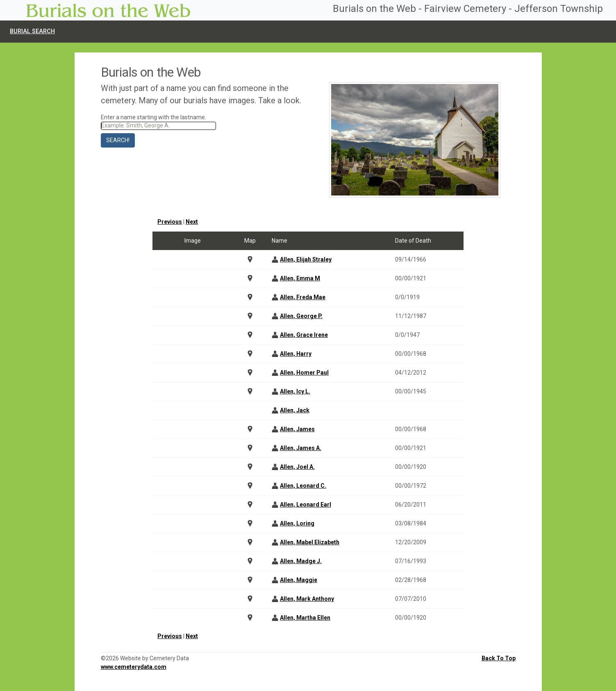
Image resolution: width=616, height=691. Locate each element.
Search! (118, 140)
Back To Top (499, 658)
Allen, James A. (301, 448)
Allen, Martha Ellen (305, 618)
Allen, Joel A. (297, 467)
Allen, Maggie (299, 580)
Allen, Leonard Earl (306, 505)
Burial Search (32, 31)
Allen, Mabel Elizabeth (310, 542)
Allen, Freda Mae (303, 297)
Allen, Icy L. (295, 391)
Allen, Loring (297, 523)
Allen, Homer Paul (304, 373)
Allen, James (297, 429)
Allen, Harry (296, 354)
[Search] (159, 126)
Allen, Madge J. (301, 561)
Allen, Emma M (300, 278)
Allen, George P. (301, 316)
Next (192, 222)
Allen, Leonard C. (303, 486)
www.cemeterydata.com (134, 667)
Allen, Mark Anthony (307, 599)
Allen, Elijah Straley (306, 259)
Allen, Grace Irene (304, 335)
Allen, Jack (295, 410)
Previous (170, 222)
